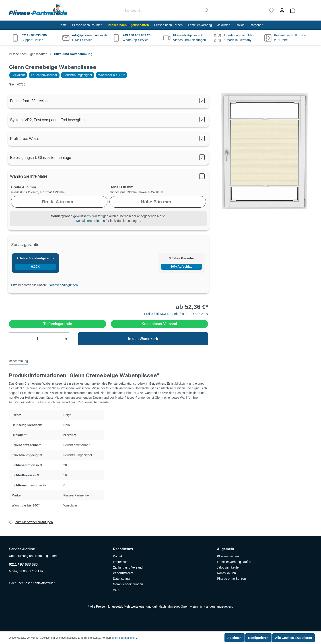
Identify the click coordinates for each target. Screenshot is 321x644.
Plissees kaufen (228, 556)
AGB (116, 590)
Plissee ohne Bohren (231, 579)
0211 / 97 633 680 (23, 564)
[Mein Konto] (282, 10)
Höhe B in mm (121, 187)
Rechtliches (123, 549)
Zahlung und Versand (128, 567)
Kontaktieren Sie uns (90, 221)
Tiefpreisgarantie (58, 324)
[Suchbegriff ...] (161, 11)
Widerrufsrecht (123, 573)
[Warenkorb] (300, 10)
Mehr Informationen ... (125, 638)
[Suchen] (206, 11)
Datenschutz (122, 579)
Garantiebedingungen (63, 285)
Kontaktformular (43, 583)
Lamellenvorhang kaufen (234, 562)
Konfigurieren (258, 638)
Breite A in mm (23, 187)
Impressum (121, 562)
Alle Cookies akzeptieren (293, 638)
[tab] (19, 361)
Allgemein (225, 549)
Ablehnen (235, 638)
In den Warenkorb (143, 339)
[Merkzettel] (271, 10)
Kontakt (118, 556)
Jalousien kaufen (229, 567)
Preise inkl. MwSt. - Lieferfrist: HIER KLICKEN (176, 314)
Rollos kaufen (226, 573)
